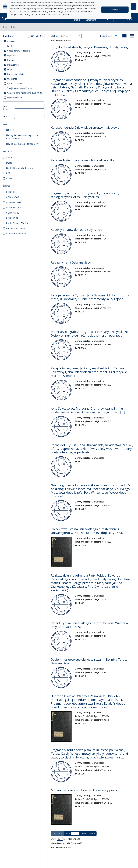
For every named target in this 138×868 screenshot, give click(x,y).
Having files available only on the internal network (22, 137)
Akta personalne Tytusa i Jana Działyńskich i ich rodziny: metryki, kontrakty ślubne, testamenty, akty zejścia (90, 297)
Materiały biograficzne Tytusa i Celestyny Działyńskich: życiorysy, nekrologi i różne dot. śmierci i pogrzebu (89, 334)
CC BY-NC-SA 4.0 (14, 208)
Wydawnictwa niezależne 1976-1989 (25, 93)
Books (10, 46)
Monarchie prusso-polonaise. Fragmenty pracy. (84, 790)
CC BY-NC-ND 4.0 (15, 202)
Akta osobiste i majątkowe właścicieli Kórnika (83, 160)
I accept (115, 10)
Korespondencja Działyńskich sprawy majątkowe (85, 127)
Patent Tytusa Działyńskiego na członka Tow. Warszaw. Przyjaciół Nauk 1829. (90, 625)
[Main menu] (6, 7)
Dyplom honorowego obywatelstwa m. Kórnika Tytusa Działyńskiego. (89, 661)
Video (9, 178)
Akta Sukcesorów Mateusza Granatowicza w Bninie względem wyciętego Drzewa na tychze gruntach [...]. (88, 410)
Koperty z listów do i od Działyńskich (76, 230)
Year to (7, 116)
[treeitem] (24, 41)
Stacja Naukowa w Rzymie (20, 88)
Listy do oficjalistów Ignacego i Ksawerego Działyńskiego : (91, 47)
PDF (8, 173)
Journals (11, 60)
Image (9, 163)
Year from (6, 108)
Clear (32, 36)
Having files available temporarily (22, 144)
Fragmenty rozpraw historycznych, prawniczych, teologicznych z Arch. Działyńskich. (85, 195)
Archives (11, 41)
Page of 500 (76, 834)
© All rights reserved (16, 234)
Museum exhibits (16, 74)
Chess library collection (18, 51)
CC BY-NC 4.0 (13, 197)
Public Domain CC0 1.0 (17, 223)
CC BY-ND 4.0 (13, 213)
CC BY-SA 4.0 (12, 218)
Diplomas (12, 55)
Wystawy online (15, 98)
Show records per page (65, 839)
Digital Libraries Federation (20, 168)
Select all (40, 36)
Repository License (15, 228)
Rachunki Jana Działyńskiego (71, 262)
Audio (9, 158)
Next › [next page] (92, 834)
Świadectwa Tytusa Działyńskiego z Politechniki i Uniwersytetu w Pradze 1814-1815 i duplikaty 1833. (87, 531)
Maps (10, 69)
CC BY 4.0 (11, 192)
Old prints (12, 79)
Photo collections (16, 84)
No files (10, 130)
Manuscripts (13, 65)
